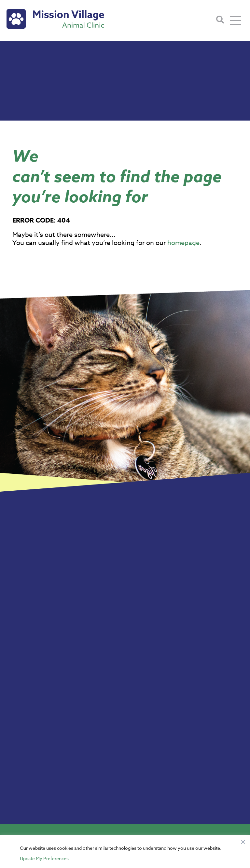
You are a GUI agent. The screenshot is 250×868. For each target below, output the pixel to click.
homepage (183, 243)
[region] (125, 851)
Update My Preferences (44, 858)
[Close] (243, 840)
